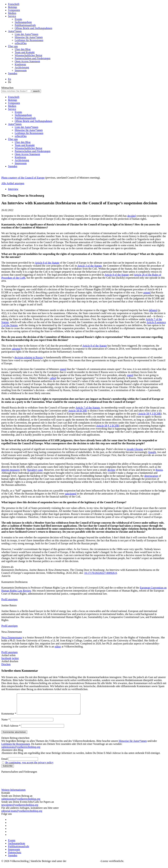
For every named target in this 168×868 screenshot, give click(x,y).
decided (132, 216)
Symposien (14, 10)
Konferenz (20, 64)
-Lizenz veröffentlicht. (112, 865)
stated (63, 369)
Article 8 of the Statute (47, 263)
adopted (16, 349)
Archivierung (22, 67)
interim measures (11, 470)
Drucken (6, 664)
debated (153, 310)
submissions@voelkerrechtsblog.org (21, 751)
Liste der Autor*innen (26, 34)
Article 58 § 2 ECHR (108, 426)
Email (5, 763)
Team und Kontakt (25, 52)
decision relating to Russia (29, 357)
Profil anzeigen (9, 599)
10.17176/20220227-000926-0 (100, 573)
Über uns (13, 46)
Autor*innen (15, 31)
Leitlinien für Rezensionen (29, 40)
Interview (13, 189)
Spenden (13, 73)
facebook (6, 658)
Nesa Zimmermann (12, 637)
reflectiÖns (21, 43)
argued (147, 292)
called (53, 378)
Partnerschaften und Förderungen (33, 58)
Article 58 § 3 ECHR (150, 414)
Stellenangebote (23, 22)
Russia (159, 470)
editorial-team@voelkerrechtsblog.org (22, 815)
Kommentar (9, 718)
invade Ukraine (135, 449)
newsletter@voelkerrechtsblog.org (20, 809)
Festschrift (14, 4)
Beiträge (13, 7)
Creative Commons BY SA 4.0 (83, 865)
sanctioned (70, 494)
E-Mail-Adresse (11, 730)
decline (111, 470)
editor (58, 647)
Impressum (21, 70)
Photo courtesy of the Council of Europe (23, 178)
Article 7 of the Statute (88, 408)
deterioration (151, 476)
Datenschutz (15, 856)
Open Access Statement (27, 61)
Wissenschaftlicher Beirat (28, 55)
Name (6, 724)
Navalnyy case (35, 470)
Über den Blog (23, 49)
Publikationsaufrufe (25, 25)
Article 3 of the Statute (90, 266)
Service (12, 16)
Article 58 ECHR (78, 411)
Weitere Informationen (13, 794)
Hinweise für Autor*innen (29, 37)
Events (18, 19)
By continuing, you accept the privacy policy (29, 767)
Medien (12, 13)
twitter (15, 658)
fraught (152, 452)
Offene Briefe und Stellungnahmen (33, 28)
